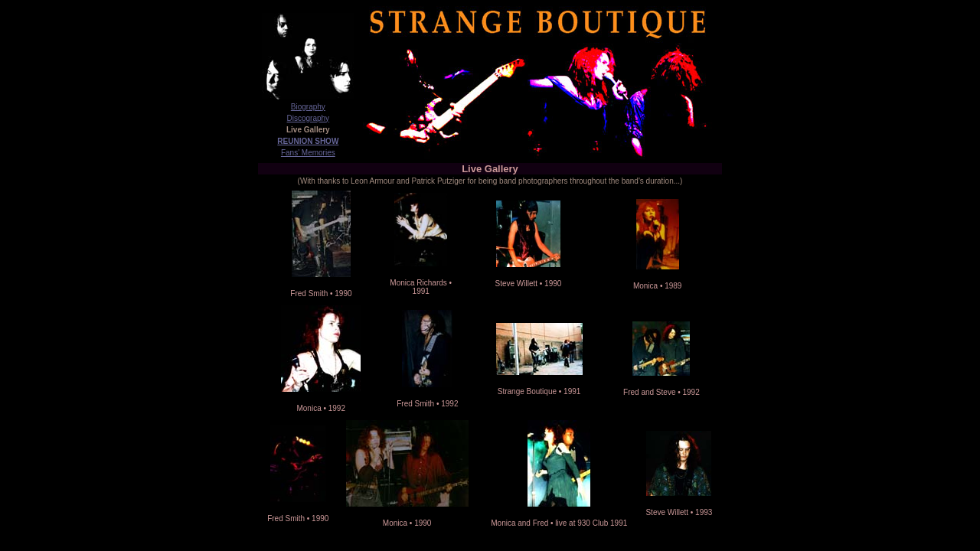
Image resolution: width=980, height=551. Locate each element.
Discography (309, 118)
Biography (308, 107)
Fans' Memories (308, 153)
